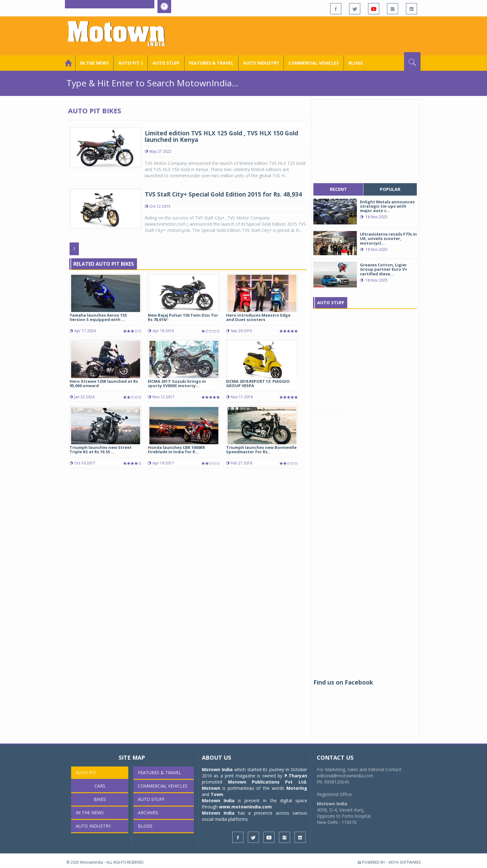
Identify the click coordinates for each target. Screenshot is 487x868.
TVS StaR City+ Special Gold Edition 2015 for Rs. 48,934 (223, 194)
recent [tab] (338, 189)
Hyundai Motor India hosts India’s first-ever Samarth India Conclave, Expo (358, 482)
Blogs (356, 63)
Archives (148, 813)
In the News (94, 63)
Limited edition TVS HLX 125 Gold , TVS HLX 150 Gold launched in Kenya (221, 136)
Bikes (100, 799)
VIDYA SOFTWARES (404, 862)
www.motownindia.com (245, 807)
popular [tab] (390, 189)
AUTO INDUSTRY (261, 63)
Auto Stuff (166, 63)
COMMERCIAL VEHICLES (314, 63)
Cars (100, 786)
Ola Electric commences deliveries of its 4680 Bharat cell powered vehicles (360, 575)
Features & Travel (211, 63)
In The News (331, 418)
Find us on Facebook (343, 682)
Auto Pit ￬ (131, 63)
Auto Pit (86, 773)
